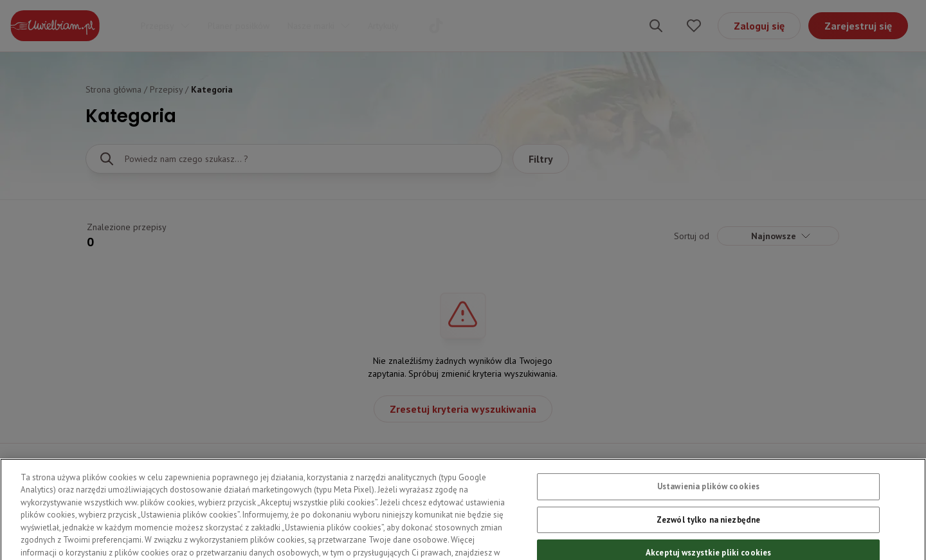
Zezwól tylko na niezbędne (708, 531)
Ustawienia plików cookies (708, 499)
